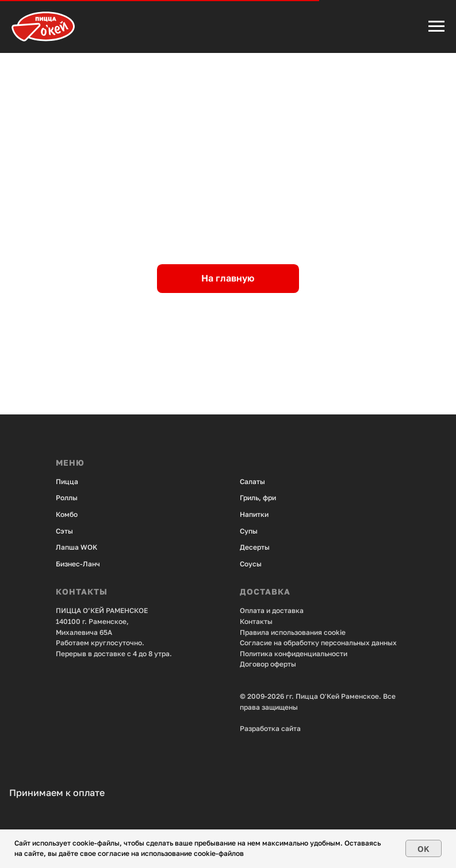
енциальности (323, 654)
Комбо (67, 514)
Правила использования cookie (293, 632)
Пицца (67, 481)
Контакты (256, 621)
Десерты (255, 547)
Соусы (251, 564)
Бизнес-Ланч (78, 564)
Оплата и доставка (272, 610)
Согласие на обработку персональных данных (318, 643)
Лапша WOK (76, 547)
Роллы (67, 498)
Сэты (64, 531)
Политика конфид (270, 654)
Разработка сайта (270, 728)
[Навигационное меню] (436, 26)
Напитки (254, 514)
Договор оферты (268, 664)
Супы (249, 531)
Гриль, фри (258, 498)
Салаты (252, 481)
